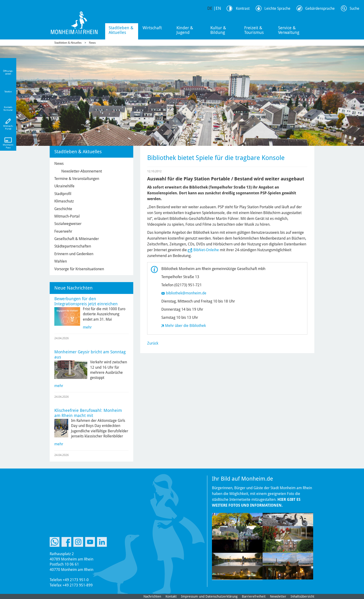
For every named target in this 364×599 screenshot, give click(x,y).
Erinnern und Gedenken (74, 254)
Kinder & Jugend (185, 30)
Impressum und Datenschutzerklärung (209, 596)
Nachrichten (152, 596)
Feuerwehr (63, 231)
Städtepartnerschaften (73, 246)
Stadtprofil (63, 194)
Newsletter (278, 596)
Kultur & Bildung (218, 30)
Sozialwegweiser (68, 224)
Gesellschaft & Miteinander (77, 239)
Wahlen (61, 261)
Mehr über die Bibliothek (185, 326)
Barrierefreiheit (254, 596)
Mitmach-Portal (67, 216)
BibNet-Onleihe (206, 250)
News (92, 43)
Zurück (153, 343)
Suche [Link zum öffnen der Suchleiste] (354, 8)
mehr (87, 327)
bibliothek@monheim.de (186, 293)
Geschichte (63, 209)
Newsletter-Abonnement (82, 171)
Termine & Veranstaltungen (77, 179)
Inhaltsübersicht (302, 596)
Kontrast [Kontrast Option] (243, 8)
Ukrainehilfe (64, 186)
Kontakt (171, 596)
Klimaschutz (64, 201)
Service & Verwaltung (289, 30)
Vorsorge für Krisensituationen (79, 269)
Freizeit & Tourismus (254, 30)
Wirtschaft (152, 28)
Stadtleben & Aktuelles (121, 30)
